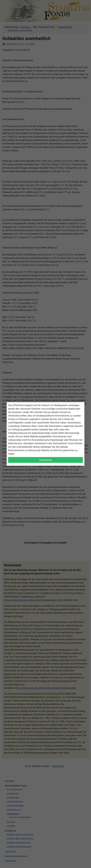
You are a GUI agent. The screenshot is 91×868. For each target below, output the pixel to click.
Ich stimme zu (46, 459)
